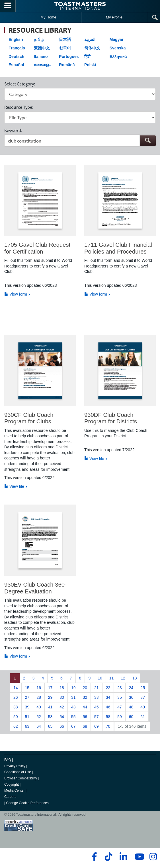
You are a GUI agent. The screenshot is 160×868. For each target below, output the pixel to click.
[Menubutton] (8, 6)
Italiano (41, 57)
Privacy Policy (15, 766)
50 (16, 717)
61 (143, 717)
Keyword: (13, 130)
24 (131, 688)
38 (16, 707)
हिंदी (87, 57)
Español (16, 65)
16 (39, 688)
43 (73, 707)
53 (50, 717)
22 (108, 688)
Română (67, 65)
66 (62, 726)
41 (50, 707)
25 (143, 688)
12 (123, 678)
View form (16, 294)
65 (50, 726)
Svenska (118, 48)
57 (97, 717)
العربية (90, 39)
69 (97, 726)
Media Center (14, 790)
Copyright (12, 785)
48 (131, 707)
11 (112, 678)
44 (85, 707)
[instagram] (153, 857)
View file (14, 486)
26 (16, 697)
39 (27, 707)
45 (97, 707)
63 (27, 726)
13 (135, 678)
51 (27, 717)
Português (69, 57)
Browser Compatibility (21, 778)
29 (50, 697)
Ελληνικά (118, 57)
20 (85, 688)
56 (85, 717)
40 (39, 707)
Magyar (117, 39)
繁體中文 (42, 48)
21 (97, 688)
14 (16, 688)
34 (108, 697)
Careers (10, 797)
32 (85, 697)
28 (39, 697)
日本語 (65, 39)
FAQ (8, 760)
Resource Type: (19, 107)
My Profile (114, 17)
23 (120, 688)
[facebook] (94, 857)
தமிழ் (39, 39)
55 (73, 717)
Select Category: (20, 84)
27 (27, 697)
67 (73, 726)
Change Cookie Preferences (27, 803)
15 (27, 688)
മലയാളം (42, 65)
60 (131, 717)
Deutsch (16, 57)
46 (108, 707)
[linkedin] (123, 857)
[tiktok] (108, 857)
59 (120, 717)
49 (143, 707)
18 (62, 688)
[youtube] (138, 857)
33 (97, 697)
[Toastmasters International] (80, 6)
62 (16, 726)
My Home (48, 17)
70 (108, 726)
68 (85, 726)
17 (50, 688)
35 (120, 697)
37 (143, 697)
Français (17, 48)
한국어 (65, 48)
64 (39, 726)
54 (62, 717)
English (16, 39)
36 (131, 697)
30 (62, 697)
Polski (90, 65)
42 (62, 707)
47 (120, 707)
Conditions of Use (18, 772)
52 (39, 717)
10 (100, 678)
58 (108, 717)
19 (73, 688)
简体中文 (92, 48)
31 (73, 697)
